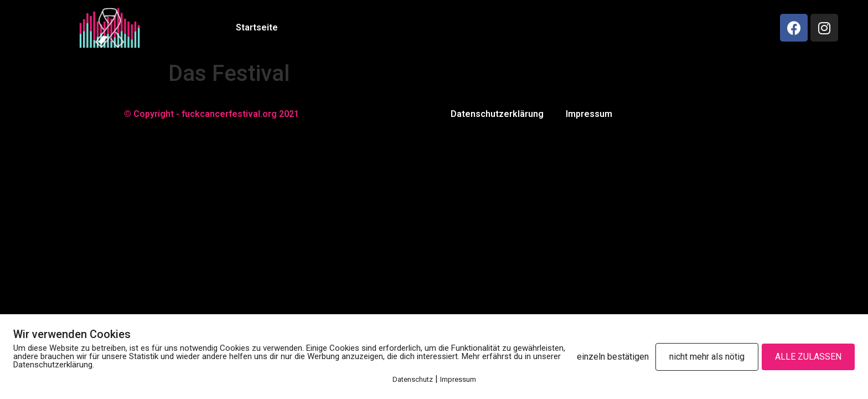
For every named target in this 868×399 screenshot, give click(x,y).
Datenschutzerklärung (497, 114)
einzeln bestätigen (613, 357)
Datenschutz (413, 379)
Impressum (589, 114)
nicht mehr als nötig (707, 357)
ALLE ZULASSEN (808, 357)
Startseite (257, 27)
